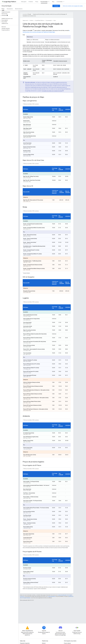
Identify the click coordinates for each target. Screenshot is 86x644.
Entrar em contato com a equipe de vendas (73, 6)
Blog (53, 2)
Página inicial (25, 20)
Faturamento (10, 9)
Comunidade (60, 2)
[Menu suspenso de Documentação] (49, 2)
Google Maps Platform (39, 20)
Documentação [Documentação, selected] (44, 2)
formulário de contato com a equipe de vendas (52, 91)
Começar (56, 6)
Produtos (31, 2)
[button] (9, 15)
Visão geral (24, 2)
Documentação (7, 6)
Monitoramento (19, 9)
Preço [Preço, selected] (3, 9)
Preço (37, 2)
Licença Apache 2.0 (52, 596)
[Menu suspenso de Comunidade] (64, 2)
